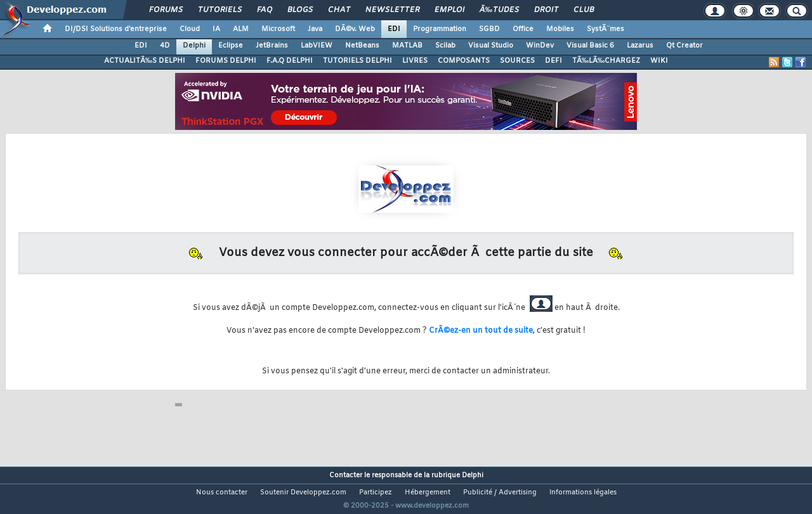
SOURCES (517, 61)
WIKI (659, 61)
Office (523, 29)
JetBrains (272, 46)
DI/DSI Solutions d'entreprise (116, 29)
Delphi (194, 46)
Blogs (300, 10)
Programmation (440, 29)
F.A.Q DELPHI (290, 61)
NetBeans (362, 46)
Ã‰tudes (499, 10)
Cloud (190, 29)
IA (216, 29)
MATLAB (407, 46)
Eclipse (231, 46)
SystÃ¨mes (606, 29)
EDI (394, 29)
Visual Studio (491, 46)
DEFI (553, 61)
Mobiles (560, 29)
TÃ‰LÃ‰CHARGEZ (606, 61)
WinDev (540, 46)
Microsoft (278, 29)
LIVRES (415, 61)
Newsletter (392, 10)
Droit (546, 10)
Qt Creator (684, 46)
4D (165, 46)
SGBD (489, 29)
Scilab (445, 46)
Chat (339, 10)
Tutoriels (220, 10)
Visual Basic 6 (590, 46)
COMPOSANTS (464, 61)
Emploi (449, 10)
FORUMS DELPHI (226, 61)
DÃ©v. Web (355, 29)
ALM (241, 29)
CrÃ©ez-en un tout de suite (481, 331)
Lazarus (640, 46)
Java (315, 29)
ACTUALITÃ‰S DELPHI (145, 61)
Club (584, 10)
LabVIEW (317, 46)
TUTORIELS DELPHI (357, 61)
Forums (166, 10)
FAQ (265, 10)
